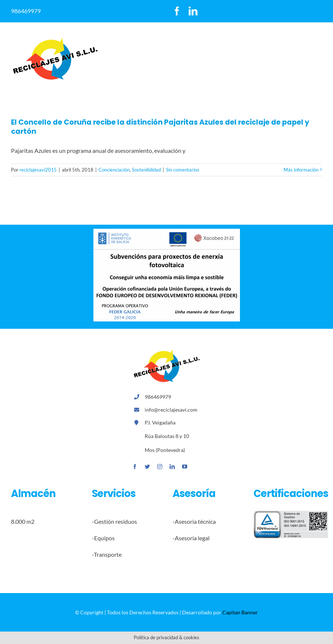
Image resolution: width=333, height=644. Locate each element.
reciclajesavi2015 (38, 170)
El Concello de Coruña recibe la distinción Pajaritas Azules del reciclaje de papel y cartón (160, 127)
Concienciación (114, 170)
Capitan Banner (240, 612)
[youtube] (185, 467)
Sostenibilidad (146, 170)
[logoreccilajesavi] (55, 40)
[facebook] (177, 11)
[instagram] (160, 467)
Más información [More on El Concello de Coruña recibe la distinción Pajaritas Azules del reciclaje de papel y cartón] (301, 170)
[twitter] (147, 467)
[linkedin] (193, 11)
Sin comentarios (183, 170)
